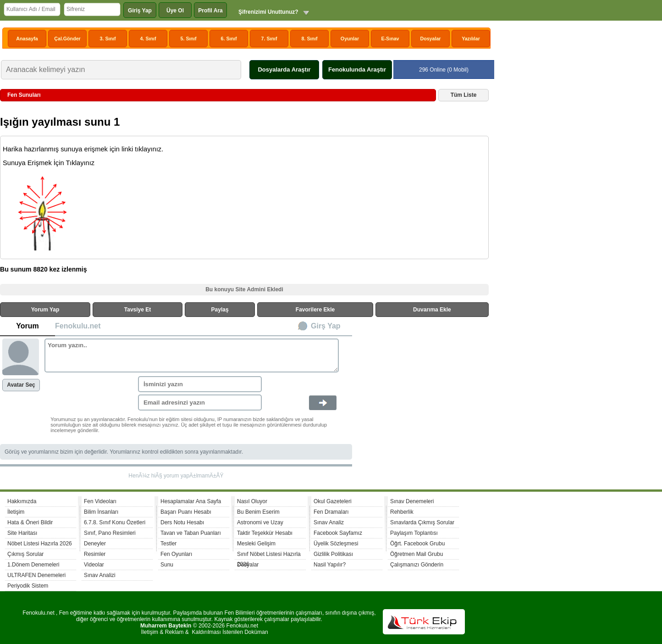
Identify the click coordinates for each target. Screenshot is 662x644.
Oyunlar (350, 39)
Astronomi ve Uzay (260, 522)
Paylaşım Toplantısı (414, 533)
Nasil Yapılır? (330, 565)
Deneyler (95, 544)
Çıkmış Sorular (25, 554)
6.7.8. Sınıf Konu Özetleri (115, 522)
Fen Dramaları (331, 512)
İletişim (16, 512)
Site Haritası (22, 533)
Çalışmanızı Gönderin (417, 565)
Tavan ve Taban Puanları (191, 533)
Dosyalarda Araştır (284, 69)
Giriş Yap (140, 11)
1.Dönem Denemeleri (33, 565)
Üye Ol (175, 11)
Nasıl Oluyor (252, 501)
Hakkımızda (22, 501)
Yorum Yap (45, 310)
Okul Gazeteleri (333, 501)
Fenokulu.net (78, 326)
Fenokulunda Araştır (357, 69)
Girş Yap (326, 326)
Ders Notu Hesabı (182, 522)
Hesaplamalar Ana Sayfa (191, 501)
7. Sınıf (269, 39)
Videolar (94, 565)
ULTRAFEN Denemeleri (36, 575)
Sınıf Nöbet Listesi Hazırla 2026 (269, 555)
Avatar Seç (21, 385)
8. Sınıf (310, 39)
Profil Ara (210, 11)
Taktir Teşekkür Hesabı (265, 533)
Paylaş (220, 310)
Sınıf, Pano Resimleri (110, 533)
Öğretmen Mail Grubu (417, 554)
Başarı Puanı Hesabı (186, 512)
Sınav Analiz (329, 522)
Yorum (27, 326)
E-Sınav (390, 39)
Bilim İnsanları (101, 512)
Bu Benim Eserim (258, 512)
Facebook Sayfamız (338, 533)
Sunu (167, 565)
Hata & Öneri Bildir (30, 522)
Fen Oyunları (176, 554)
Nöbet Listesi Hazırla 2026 (40, 544)
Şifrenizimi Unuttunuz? (268, 12)
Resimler (95, 554)
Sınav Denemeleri (412, 501)
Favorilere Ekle (315, 310)
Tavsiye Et (138, 310)
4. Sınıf (148, 39)
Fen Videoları (100, 501)
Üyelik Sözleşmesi (336, 544)
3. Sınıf (108, 39)
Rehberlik (402, 512)
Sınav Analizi (100, 575)
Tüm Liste (464, 95)
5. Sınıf (189, 39)
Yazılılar (471, 39)
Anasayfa (27, 39)
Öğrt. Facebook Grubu (417, 544)
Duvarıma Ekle (432, 310)
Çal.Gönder (67, 39)
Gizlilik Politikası (333, 554)
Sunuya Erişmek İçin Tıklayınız (49, 163)
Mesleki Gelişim (256, 544)
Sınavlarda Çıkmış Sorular (422, 522)
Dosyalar (430, 39)
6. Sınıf (229, 39)
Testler (168, 544)
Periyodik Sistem (28, 586)
